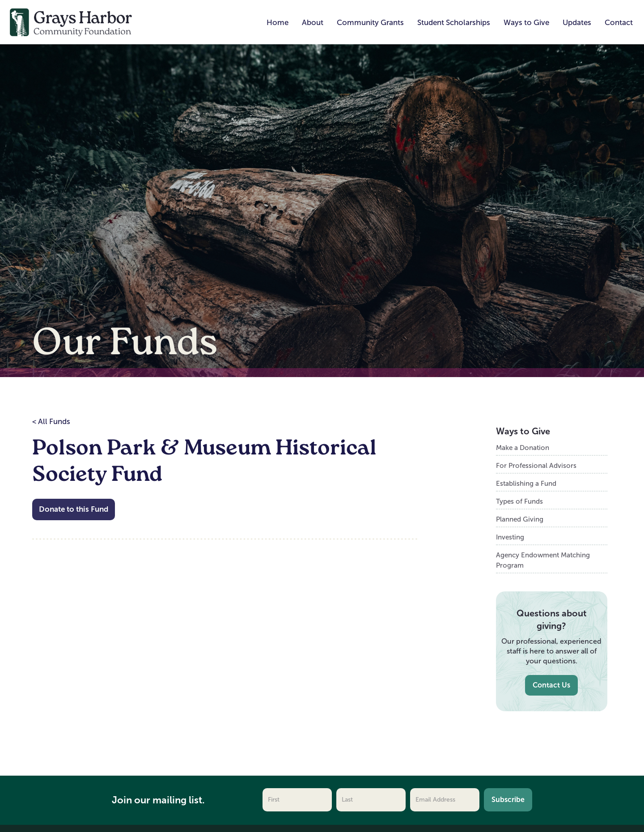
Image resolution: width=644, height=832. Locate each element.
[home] (71, 22)
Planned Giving (520, 519)
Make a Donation (523, 448)
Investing (510, 537)
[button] (313, 23)
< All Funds (51, 422)
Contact (619, 23)
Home (278, 23)
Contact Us (551, 685)
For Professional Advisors (536, 465)
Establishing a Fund (526, 483)
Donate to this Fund (74, 509)
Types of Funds (519, 501)
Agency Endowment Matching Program (543, 560)
